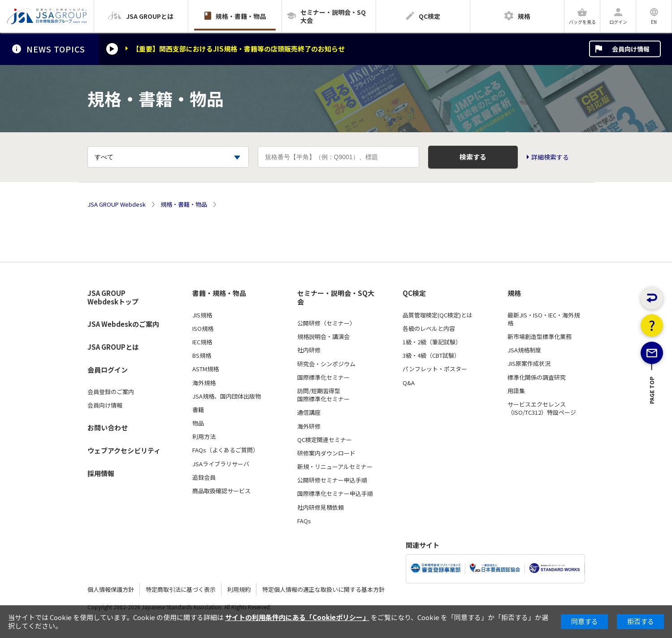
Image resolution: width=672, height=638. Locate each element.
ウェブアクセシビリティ (124, 450)
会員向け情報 (631, 49)
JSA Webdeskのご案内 (123, 324)
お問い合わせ (108, 428)
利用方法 (204, 437)
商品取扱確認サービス (221, 491)
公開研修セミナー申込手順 (332, 480)
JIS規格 (202, 315)
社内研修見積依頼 (321, 508)
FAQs (304, 521)
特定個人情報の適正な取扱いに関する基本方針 (323, 589)
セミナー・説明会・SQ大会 (336, 297)
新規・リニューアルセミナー (335, 467)
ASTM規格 (206, 369)
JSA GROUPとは (113, 347)
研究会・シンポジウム (326, 364)
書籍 (198, 410)
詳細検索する (550, 157)
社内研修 (309, 350)
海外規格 (204, 383)
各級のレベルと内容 (429, 329)
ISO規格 (203, 329)
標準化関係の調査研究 (537, 378)
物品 (198, 423)
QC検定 (414, 293)
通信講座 (309, 412)
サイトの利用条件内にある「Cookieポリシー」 (297, 617)
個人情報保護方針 (111, 589)
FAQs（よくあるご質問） (225, 450)
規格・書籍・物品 (184, 204)
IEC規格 (202, 342)
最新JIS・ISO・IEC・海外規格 (544, 319)
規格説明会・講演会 (323, 337)
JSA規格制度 (524, 350)
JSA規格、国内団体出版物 (227, 396)
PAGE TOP (652, 421)
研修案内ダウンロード (326, 453)
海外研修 (309, 426)
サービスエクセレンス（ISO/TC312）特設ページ (542, 408)
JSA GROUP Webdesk (117, 204)
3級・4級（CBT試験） (431, 356)
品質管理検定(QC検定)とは (438, 315)
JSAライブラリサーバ (221, 464)
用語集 (516, 391)
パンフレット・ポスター (435, 369)
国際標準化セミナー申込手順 (335, 494)
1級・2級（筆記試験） (432, 342)
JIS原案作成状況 (529, 364)
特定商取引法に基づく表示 (181, 589)
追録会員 (204, 477)
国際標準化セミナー (323, 378)
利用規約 (239, 589)
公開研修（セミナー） (326, 323)
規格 (514, 293)
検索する (473, 157)
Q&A (409, 383)
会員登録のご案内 (111, 392)
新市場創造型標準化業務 (540, 337)
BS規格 (202, 356)
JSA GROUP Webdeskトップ (113, 297)
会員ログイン (108, 370)
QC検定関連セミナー (325, 440)
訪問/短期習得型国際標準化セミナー (323, 395)
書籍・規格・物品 (219, 293)
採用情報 (101, 473)
